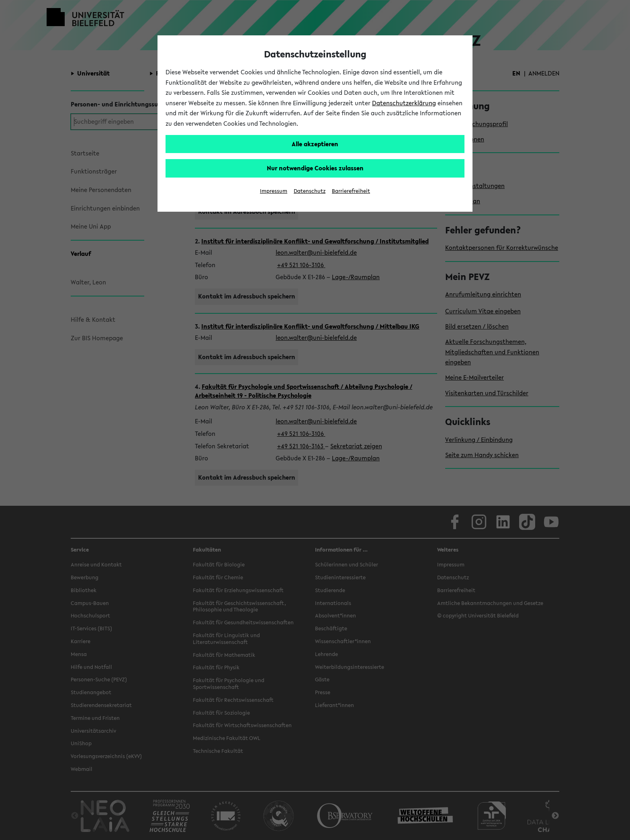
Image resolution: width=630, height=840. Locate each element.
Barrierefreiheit (351, 191)
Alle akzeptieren (315, 144)
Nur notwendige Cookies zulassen (315, 168)
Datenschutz (310, 191)
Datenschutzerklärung (404, 103)
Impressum (274, 191)
